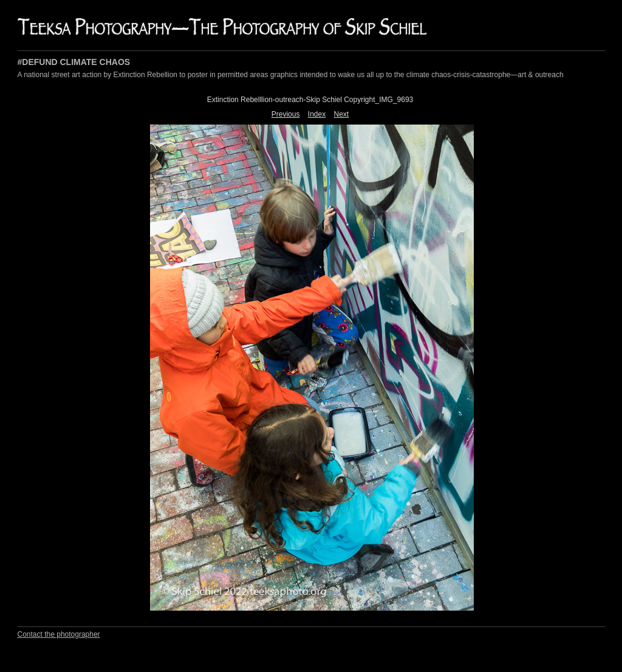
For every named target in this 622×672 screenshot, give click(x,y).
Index (317, 114)
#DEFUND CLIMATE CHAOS (74, 62)
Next (342, 114)
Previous (286, 114)
